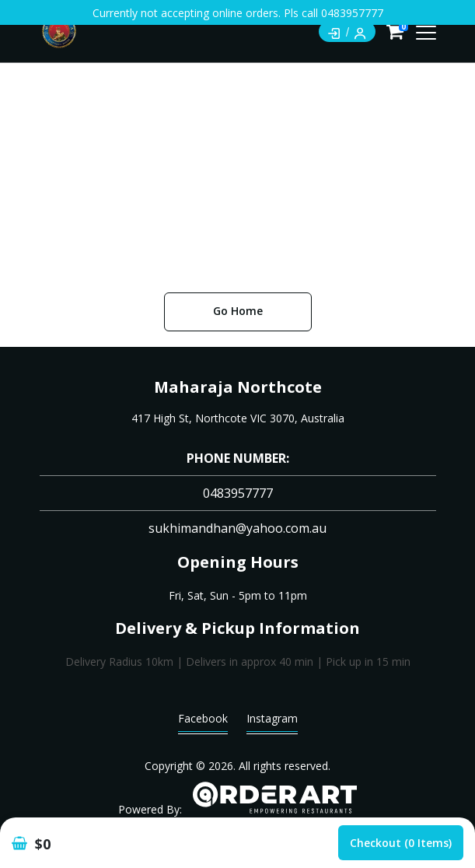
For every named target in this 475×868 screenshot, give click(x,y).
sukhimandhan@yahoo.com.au (237, 528)
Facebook (203, 722)
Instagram (272, 722)
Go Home (238, 311)
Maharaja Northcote (238, 387)
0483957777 (238, 493)
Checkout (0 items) (401, 843)
